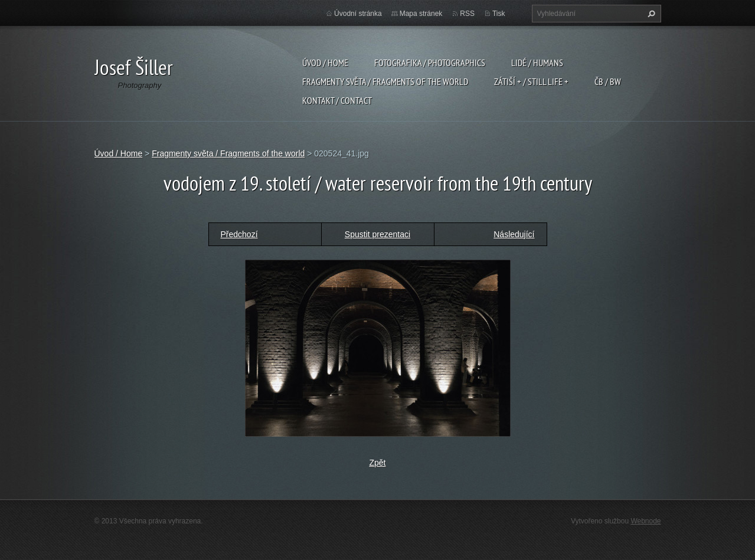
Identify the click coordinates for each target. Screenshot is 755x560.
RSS (467, 14)
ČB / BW (608, 81)
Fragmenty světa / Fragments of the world (385, 81)
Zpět (377, 463)
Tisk (499, 14)
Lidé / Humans (537, 63)
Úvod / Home (325, 63)
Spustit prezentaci (377, 234)
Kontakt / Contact (337, 100)
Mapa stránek (421, 14)
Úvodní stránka (358, 14)
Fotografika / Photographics (430, 63)
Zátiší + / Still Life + (531, 81)
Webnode (645, 521)
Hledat (650, 14)
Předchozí (239, 234)
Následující (514, 234)
